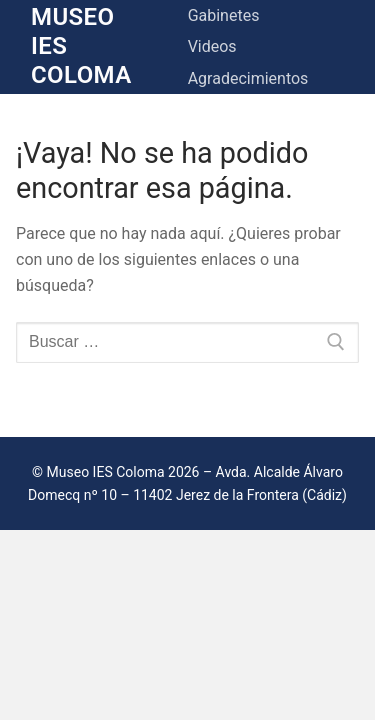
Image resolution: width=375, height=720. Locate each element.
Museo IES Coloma (81, 46)
